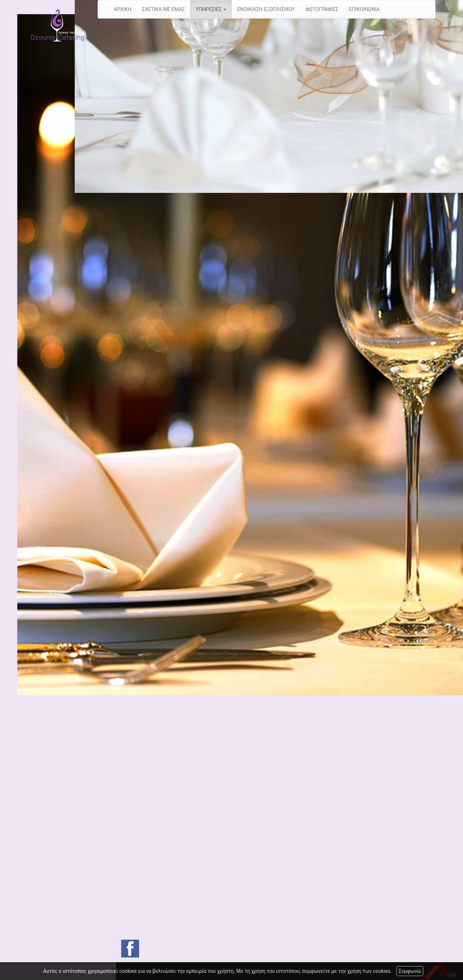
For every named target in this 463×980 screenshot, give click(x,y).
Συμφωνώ (410, 971)
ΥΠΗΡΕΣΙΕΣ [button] (211, 9)
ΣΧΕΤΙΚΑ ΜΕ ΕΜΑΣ (164, 9)
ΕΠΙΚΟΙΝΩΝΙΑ (364, 9)
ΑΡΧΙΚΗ (123, 9)
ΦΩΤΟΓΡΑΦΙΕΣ (322, 9)
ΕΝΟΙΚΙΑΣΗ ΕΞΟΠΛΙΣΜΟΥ (266, 9)
